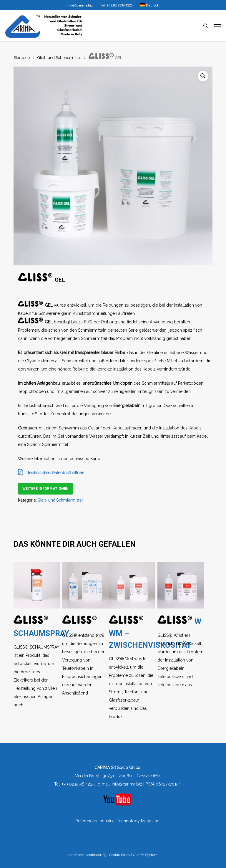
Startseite (22, 58)
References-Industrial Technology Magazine (117, 821)
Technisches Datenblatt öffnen (51, 473)
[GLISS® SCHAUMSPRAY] (37, 585)
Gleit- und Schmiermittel (59, 58)
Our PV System (145, 855)
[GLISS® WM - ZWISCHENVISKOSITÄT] (132, 585)
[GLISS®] (85, 585)
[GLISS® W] (181, 585)
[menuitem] (149, 5)
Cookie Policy (120, 855)
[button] (217, 26)
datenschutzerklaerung (88, 855)
